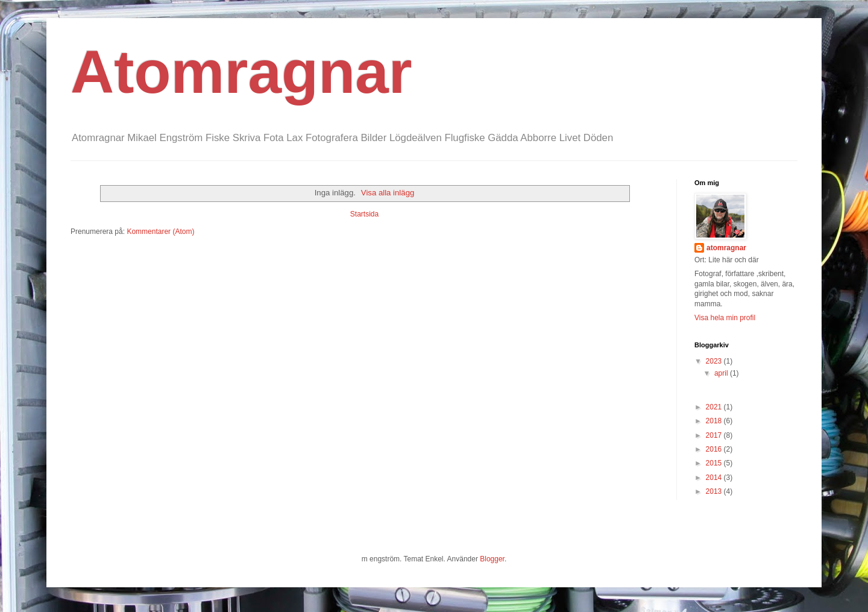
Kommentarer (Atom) (160, 232)
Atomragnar (241, 72)
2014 (715, 478)
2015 (715, 463)
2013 (715, 491)
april (722, 373)
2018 (715, 421)
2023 (715, 361)
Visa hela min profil (725, 318)
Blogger (492, 559)
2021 (715, 407)
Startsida (364, 214)
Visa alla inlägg (388, 193)
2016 (715, 449)
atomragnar (726, 248)
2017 (715, 435)
